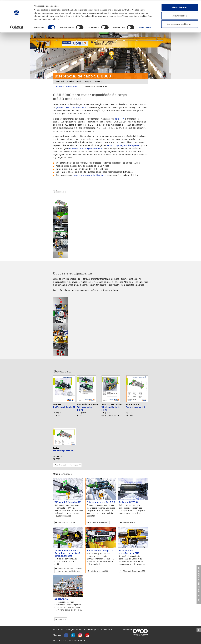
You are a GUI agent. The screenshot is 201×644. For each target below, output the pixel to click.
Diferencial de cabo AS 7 (101, 502)
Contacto (199, 599)
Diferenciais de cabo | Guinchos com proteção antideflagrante (68, 553)
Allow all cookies (180, 7)
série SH (119, 119)
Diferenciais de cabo (73, 87)
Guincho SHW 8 (128, 502)
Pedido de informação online (199, 579)
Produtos (59, 87)
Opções (88, 81)
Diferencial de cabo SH (68, 502)
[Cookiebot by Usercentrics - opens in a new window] (17, 27)
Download (98, 81)
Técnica (79, 81)
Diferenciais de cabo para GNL (129, 552)
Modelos (70, 81)
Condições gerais (92, 630)
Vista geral (59, 81)
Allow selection (180, 15)
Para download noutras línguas (67, 465)
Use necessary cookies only (180, 24)
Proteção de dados (74, 630)
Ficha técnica (59, 630)
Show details (145, 27)
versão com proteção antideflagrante (123, 145)
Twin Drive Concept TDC (101, 550)
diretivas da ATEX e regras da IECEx (85, 148)
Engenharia (61, 599)
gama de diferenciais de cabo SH (70, 107)
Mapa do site (107, 630)
